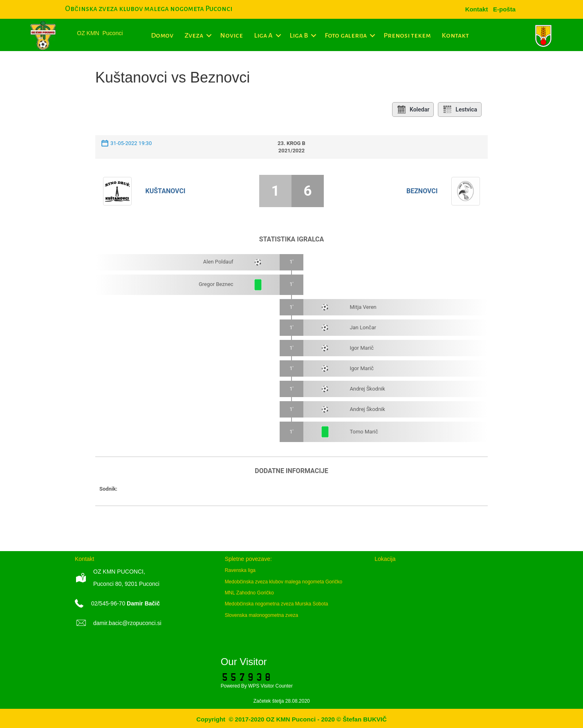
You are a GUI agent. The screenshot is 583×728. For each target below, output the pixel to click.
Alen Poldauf (218, 262)
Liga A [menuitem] (263, 36)
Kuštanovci (166, 191)
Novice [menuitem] (231, 36)
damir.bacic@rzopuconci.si (127, 623)
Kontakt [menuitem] (455, 36)
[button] (209, 36)
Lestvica (460, 109)
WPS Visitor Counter (270, 686)
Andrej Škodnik (367, 389)
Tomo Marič (364, 432)
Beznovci (422, 191)
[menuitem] (504, 9)
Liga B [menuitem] (299, 36)
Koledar (413, 109)
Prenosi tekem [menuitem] (407, 36)
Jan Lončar (363, 327)
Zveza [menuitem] (194, 36)
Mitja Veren (363, 307)
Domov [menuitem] (162, 36)
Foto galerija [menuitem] (346, 36)
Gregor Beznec (216, 284)
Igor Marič (362, 348)
